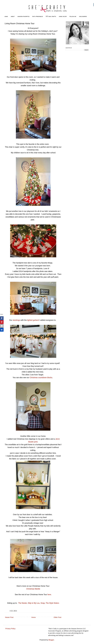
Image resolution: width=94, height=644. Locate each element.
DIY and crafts (51, 16)
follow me (73, 16)
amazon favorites (23, 16)
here (49, 595)
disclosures (83, 16)
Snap (43, 603)
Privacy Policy (10, 629)
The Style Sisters (52, 603)
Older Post (57, 617)
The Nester (23, 603)
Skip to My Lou (34, 603)
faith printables (38, 16)
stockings (16, 320)
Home (34, 617)
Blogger (51, 640)
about (13, 16)
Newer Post (9, 617)
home (6, 16)
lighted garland (33, 320)
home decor (63, 16)
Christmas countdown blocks (41, 378)
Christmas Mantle (33, 589)
